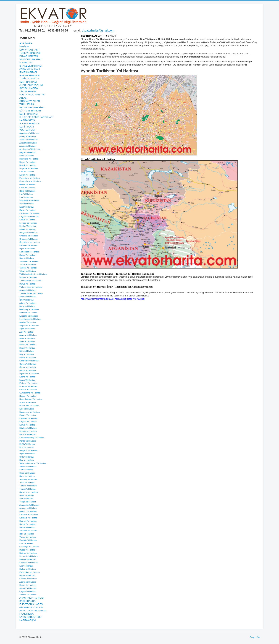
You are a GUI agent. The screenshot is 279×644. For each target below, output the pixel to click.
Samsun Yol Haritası (28, 466)
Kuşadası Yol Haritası (29, 563)
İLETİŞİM (24, 47)
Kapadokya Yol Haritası (30, 572)
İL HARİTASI (26, 63)
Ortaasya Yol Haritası (29, 236)
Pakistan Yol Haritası (28, 245)
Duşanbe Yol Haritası (29, 168)
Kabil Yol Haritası (27, 207)
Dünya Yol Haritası (27, 284)
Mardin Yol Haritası (28, 441)
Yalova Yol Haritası (28, 537)
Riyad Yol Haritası (27, 249)
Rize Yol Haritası (27, 460)
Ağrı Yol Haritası (26, 332)
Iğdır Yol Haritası (27, 534)
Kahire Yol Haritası (27, 210)
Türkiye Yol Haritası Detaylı (31, 293)
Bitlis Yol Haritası (27, 351)
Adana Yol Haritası (27, 303)
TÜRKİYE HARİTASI (30, 53)
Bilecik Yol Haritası (27, 345)
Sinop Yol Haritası (27, 473)
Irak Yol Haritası (26, 194)
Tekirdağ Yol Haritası (28, 479)
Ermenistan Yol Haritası (30, 178)
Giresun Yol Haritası (28, 390)
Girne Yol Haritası (27, 188)
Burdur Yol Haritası (28, 358)
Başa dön (255, 637)
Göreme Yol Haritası (28, 579)
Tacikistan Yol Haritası (29, 261)
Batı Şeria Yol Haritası (29, 159)
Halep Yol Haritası (27, 191)
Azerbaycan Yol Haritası (30, 149)
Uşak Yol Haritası (27, 495)
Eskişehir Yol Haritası (29, 316)
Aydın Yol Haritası (27, 341)
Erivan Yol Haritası (27, 175)
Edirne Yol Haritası (27, 377)
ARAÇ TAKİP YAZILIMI (31, 85)
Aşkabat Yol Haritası (28, 143)
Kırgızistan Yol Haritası (29, 217)
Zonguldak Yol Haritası (29, 505)
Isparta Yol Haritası (28, 402)
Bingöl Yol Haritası (27, 348)
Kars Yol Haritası (27, 409)
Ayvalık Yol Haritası (28, 588)
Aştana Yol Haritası (28, 146)
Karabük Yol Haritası (28, 540)
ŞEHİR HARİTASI (28, 114)
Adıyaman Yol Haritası (29, 325)
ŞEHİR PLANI (27, 127)
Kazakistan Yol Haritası (29, 213)
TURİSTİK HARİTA (29, 79)
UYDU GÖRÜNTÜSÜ (30, 617)
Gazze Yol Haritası (27, 184)
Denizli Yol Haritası (28, 370)
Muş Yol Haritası (26, 447)
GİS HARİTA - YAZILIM (31, 607)
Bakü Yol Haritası (27, 156)
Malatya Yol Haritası (28, 431)
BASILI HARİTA (27, 601)
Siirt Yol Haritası (26, 470)
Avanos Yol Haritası (28, 595)
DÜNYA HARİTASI (29, 50)
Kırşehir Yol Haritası (28, 422)
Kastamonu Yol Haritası (30, 412)
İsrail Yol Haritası (27, 204)
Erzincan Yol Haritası (28, 383)
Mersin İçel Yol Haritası (29, 406)
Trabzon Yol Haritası (28, 486)
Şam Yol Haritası (27, 258)
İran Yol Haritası (26, 197)
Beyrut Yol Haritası (27, 162)
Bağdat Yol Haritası (28, 152)
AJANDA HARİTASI (29, 123)
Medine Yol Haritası (28, 226)
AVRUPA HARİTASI (29, 75)
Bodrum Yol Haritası (28, 553)
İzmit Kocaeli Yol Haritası (30, 319)
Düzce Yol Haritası (27, 550)
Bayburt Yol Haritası (28, 511)
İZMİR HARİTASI (28, 72)
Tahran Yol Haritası (28, 265)
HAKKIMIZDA (26, 614)
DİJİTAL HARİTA (28, 91)
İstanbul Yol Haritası (28, 277)
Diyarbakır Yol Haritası (29, 374)
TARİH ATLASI (27, 104)
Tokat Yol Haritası (27, 483)
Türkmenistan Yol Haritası (31, 287)
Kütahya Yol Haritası (28, 428)
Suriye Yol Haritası (27, 255)
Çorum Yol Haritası (28, 367)
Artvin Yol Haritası (27, 338)
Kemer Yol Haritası (27, 585)
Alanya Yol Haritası (28, 582)
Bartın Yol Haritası (27, 527)
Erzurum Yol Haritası (28, 386)
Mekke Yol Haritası (27, 229)
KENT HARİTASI (28, 82)
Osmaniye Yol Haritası (29, 547)
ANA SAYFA (26, 43)
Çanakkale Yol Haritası (29, 361)
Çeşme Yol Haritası (28, 591)
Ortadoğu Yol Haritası (29, 239)
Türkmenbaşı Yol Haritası (30, 281)
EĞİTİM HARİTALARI (30, 111)
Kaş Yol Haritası (26, 566)
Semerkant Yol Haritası (29, 252)
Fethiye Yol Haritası (28, 559)
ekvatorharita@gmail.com (98, 31)
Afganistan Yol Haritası (29, 133)
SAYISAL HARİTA (29, 88)
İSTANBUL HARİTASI (31, 66)
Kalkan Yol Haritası (28, 569)
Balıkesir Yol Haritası (28, 313)
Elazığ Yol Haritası (27, 380)
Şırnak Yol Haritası (27, 524)
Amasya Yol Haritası (28, 335)
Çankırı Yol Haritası (28, 364)
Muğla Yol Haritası (27, 444)
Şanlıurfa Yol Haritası (29, 492)
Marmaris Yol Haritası (29, 556)
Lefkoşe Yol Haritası (28, 223)
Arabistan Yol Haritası (29, 140)
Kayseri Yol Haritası (28, 415)
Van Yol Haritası (26, 499)
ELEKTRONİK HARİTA (31, 604)
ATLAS (23, 98)
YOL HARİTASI (27, 130)
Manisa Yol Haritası (28, 434)
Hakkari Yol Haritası (28, 396)
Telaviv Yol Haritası (28, 271)
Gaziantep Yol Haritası (29, 309)
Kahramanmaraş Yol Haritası (32, 438)
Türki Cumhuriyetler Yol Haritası (33, 274)
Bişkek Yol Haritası (27, 165)
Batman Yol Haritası (28, 521)
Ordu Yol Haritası (27, 457)
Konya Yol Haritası (27, 425)
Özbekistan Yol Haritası (30, 242)
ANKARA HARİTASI (30, 69)
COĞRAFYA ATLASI (30, 101)
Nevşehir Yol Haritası (28, 450)
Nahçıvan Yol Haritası (29, 233)
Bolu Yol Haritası (27, 354)
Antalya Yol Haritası (28, 322)
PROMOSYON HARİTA (31, 107)
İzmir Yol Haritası (27, 300)
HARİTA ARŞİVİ (28, 620)
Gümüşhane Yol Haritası (30, 393)
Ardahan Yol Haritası (28, 531)
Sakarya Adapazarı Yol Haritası (33, 463)
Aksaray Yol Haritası (28, 508)
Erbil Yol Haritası (27, 172)
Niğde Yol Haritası (27, 454)
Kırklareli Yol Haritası (28, 418)
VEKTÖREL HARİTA (30, 59)
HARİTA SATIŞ (27, 120)
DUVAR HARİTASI (29, 56)
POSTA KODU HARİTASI (32, 95)
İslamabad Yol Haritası (29, 200)
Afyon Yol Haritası (27, 329)
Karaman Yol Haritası (29, 515)
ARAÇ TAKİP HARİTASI (32, 598)
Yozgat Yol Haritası (28, 502)
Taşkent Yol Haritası (28, 268)
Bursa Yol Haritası (27, 306)
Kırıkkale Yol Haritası (28, 518)
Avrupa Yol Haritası (28, 290)
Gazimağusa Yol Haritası (30, 181)
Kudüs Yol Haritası (27, 220)
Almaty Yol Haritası (28, 136)
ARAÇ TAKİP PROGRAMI (33, 611)
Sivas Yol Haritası (27, 476)
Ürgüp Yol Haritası (27, 575)
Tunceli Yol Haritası (28, 489)
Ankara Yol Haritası (28, 297)
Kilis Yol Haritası (26, 543)
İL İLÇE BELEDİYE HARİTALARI (36, 117)
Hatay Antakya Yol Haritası (31, 399)
